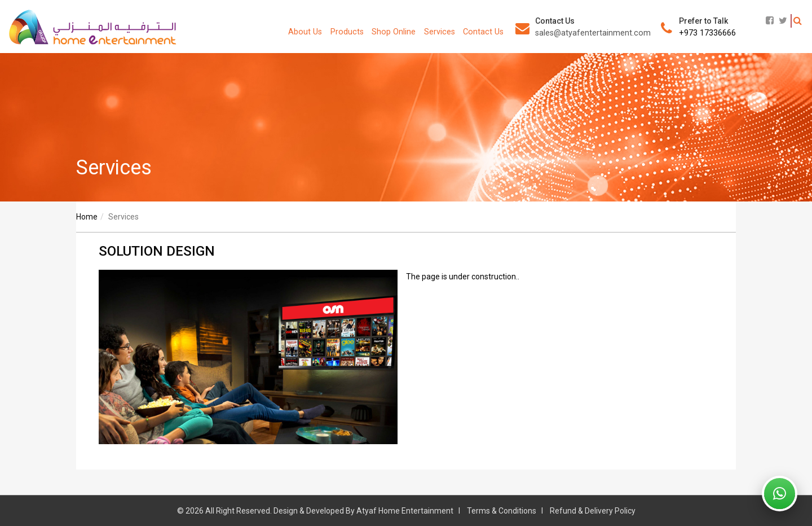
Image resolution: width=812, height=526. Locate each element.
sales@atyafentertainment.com (593, 33)
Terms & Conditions (502, 511)
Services (440, 32)
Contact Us (483, 32)
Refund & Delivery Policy (593, 511)
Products (347, 32)
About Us (305, 32)
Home (87, 217)
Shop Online (394, 32)
